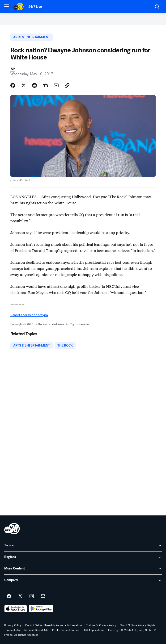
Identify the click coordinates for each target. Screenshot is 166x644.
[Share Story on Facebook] (13, 85)
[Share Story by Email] (56, 85)
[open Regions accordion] (83, 557)
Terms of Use (12, 630)
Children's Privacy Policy (101, 625)
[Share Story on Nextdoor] (45, 85)
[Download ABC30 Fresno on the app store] (16, 609)
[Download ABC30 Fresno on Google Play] (41, 609)
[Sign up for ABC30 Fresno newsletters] (43, 596)
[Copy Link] (67, 85)
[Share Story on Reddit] (34, 85)
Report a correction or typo (29, 315)
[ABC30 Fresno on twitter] (20, 596)
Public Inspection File (66, 630)
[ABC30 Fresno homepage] (19, 7)
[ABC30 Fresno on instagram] (32, 596)
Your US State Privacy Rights (138, 625)
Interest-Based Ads (36, 630)
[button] (7, 6)
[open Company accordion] (83, 580)
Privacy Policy (13, 625)
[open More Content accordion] (83, 569)
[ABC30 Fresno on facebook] (9, 596)
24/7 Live (35, 7)
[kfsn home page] (12, 529)
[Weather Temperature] (143, 7)
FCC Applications (94, 630)
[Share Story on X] (24, 85)
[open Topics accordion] (83, 546)
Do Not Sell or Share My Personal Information (54, 625)
